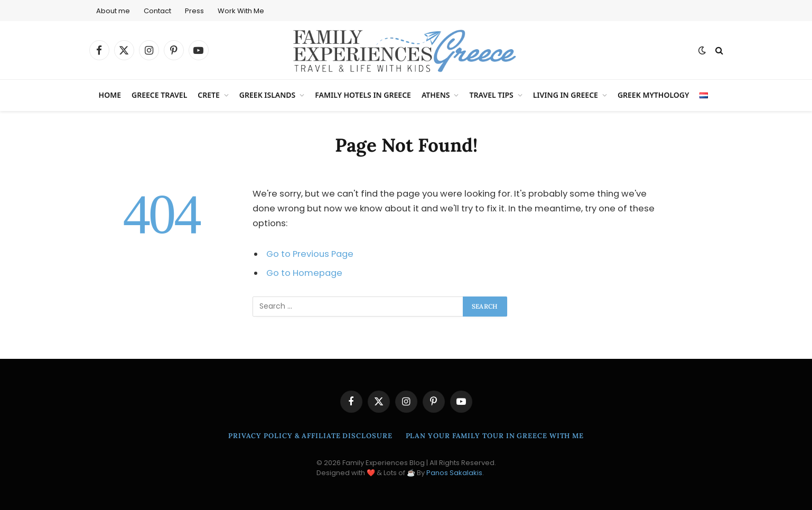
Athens (436, 95)
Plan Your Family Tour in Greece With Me (495, 436)
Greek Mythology (654, 95)
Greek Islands (267, 95)
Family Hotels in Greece (363, 95)
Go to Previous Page (310, 254)
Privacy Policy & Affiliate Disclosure (310, 436)
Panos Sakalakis (454, 473)
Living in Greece (566, 95)
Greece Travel (159, 95)
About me (113, 11)
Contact (157, 11)
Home (110, 95)
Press (194, 11)
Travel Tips (491, 95)
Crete (209, 95)
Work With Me (241, 11)
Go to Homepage (304, 273)
